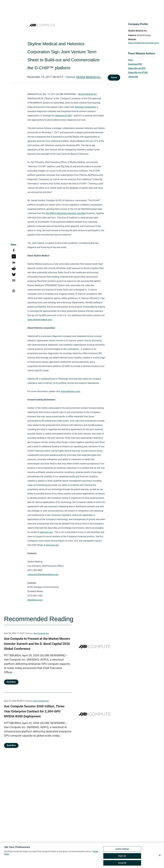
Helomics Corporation (85, 107)
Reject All (122, 857)
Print (130, 60)
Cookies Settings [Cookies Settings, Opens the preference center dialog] (122, 850)
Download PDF (135, 64)
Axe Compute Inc (41, 633)
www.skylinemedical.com (40, 320)
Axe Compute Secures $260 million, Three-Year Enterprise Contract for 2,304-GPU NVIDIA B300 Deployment (35, 711)
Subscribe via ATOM (138, 72)
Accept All (122, 864)
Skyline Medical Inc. (89, 77)
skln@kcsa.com (35, 600)
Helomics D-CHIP (64, 116)
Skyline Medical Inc (87, 94)
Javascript (133, 77)
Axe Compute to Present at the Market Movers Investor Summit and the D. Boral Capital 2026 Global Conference (37, 644)
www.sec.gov (46, 532)
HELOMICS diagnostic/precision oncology (66, 213)
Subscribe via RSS (137, 68)
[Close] (160, 857)
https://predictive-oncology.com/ (144, 43)
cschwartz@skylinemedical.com (43, 574)
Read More (11, 682)
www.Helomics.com (70, 391)
